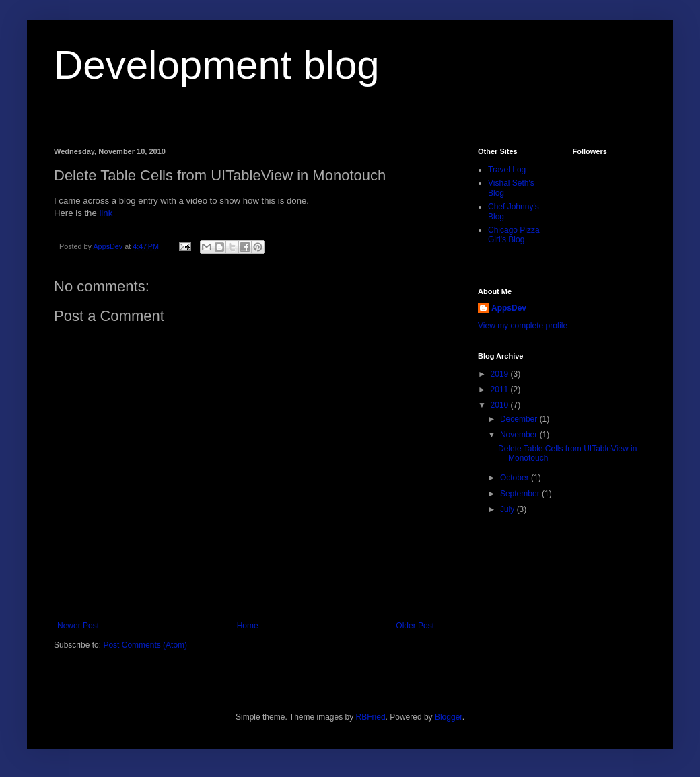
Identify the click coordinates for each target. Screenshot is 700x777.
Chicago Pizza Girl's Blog (514, 235)
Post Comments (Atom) (145, 645)
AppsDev (509, 308)
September (521, 494)
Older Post (415, 626)
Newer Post (78, 626)
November (520, 435)
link (106, 213)
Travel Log (507, 170)
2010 (501, 405)
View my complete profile (523, 326)
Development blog (217, 65)
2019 (501, 374)
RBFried (371, 717)
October (516, 478)
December (520, 419)
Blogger (449, 717)
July (509, 509)
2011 (501, 390)
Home (248, 626)
